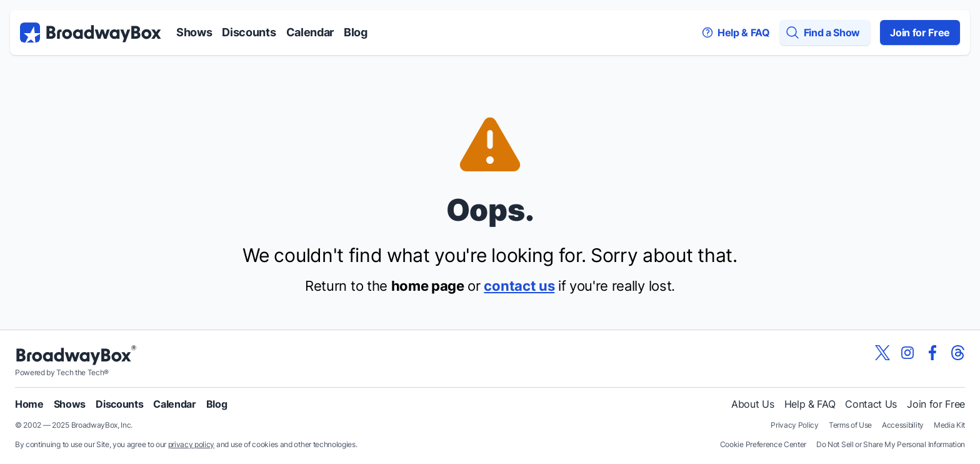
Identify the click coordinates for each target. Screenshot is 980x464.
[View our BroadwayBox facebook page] (932, 353)
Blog (356, 32)
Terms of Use (850, 425)
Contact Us (871, 404)
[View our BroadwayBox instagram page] (907, 353)
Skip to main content (490, 0)
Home (29, 404)
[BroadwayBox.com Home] (91, 33)
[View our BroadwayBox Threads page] (957, 353)
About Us (752, 404)
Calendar (310, 32)
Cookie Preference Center (763, 444)
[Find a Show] (825, 33)
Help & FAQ (810, 404)
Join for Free (920, 33)
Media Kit (949, 425)
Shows (194, 32)
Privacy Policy (795, 425)
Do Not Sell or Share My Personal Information (891, 444)
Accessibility (903, 425)
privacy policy (192, 444)
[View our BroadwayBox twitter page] (882, 353)
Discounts (249, 32)
